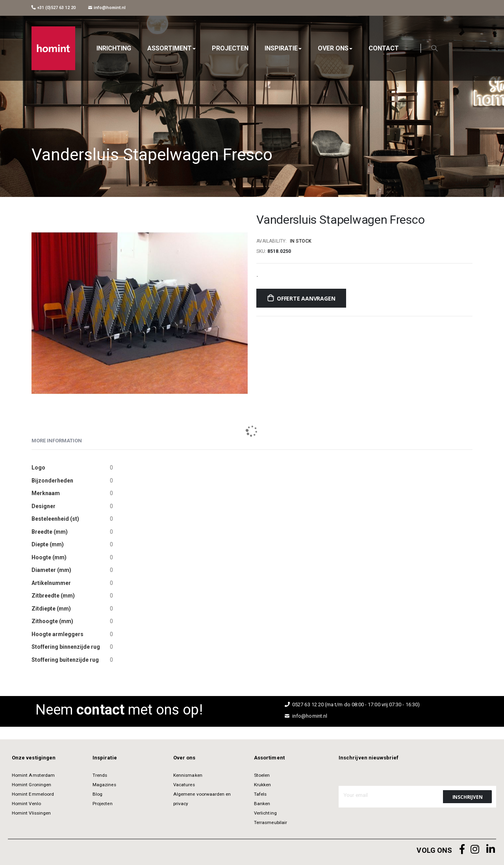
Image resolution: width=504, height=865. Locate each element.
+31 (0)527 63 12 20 (54, 8)
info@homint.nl (107, 8)
